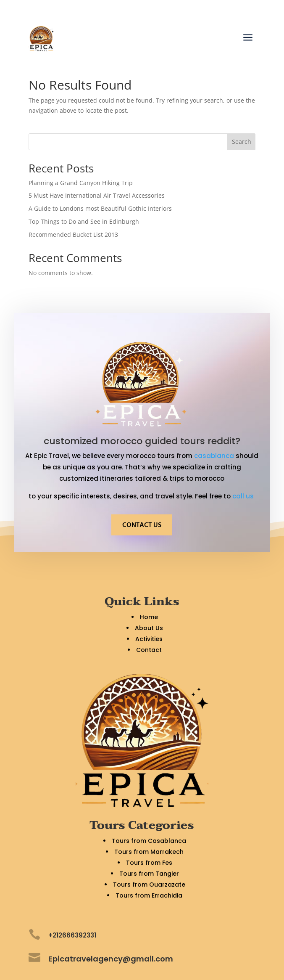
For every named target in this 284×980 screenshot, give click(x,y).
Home (149, 617)
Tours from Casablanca (149, 841)
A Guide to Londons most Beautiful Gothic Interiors (100, 208)
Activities (149, 639)
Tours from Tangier (149, 874)
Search (242, 142)
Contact (149, 650)
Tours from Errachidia (149, 895)
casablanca (214, 456)
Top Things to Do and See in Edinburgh (84, 221)
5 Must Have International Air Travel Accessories (97, 195)
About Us (149, 628)
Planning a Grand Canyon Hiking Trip (81, 183)
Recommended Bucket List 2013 (73, 234)
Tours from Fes (149, 863)
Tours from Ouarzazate (149, 885)
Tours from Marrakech (149, 852)
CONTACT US (142, 525)
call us (244, 496)
